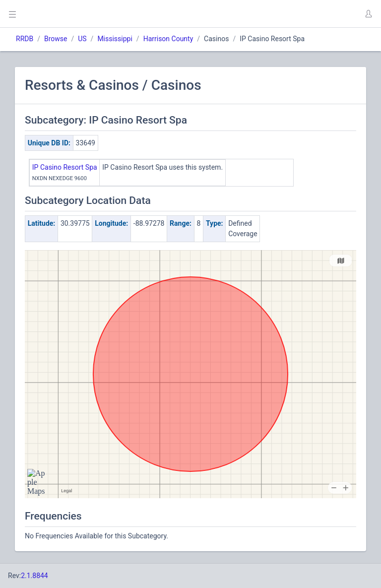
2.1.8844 (34, 576)
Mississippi (115, 39)
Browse (56, 39)
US (82, 39)
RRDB (25, 39)
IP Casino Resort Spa (65, 167)
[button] (368, 14)
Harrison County (168, 39)
